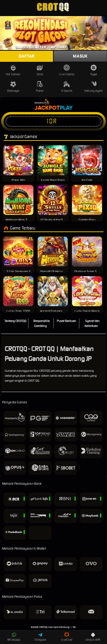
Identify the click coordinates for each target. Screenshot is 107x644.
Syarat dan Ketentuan (92, 323)
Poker (40, 87)
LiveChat (67, 637)
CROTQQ (43, 627)
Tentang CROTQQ (15, 321)
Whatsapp (14, 637)
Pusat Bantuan (66, 321)
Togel (94, 70)
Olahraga (13, 87)
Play (66, 108)
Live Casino (67, 70)
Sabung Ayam (94, 87)
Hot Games (13, 70)
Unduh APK (93, 637)
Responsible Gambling (42, 323)
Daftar (27, 56)
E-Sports (67, 87)
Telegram (40, 637)
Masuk (80, 56)
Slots (40, 70)
